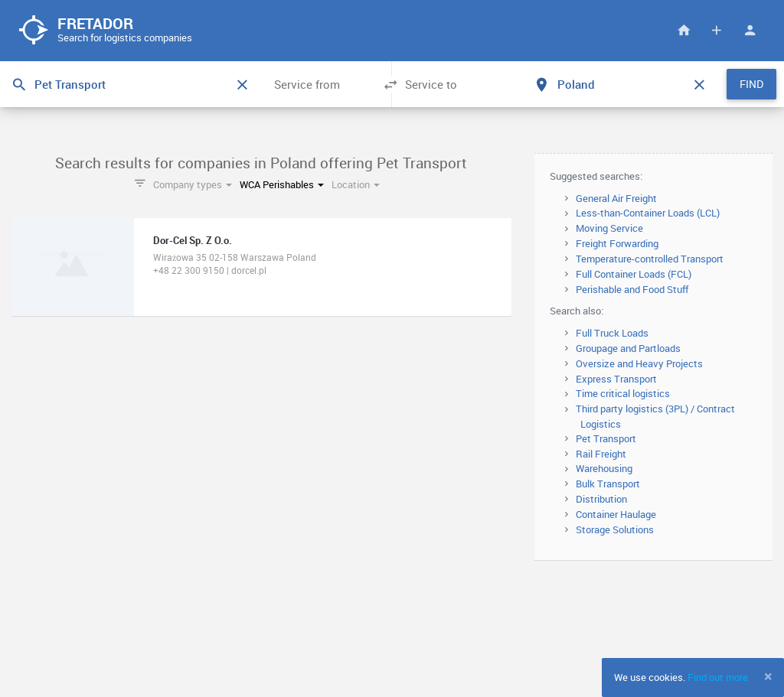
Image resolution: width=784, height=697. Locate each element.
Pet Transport (606, 438)
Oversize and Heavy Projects (639, 363)
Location (356, 184)
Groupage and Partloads (628, 348)
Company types (193, 184)
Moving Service (609, 228)
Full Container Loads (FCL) (634, 274)
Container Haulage (616, 514)
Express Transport (616, 379)
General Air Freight (616, 198)
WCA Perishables (282, 184)
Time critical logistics (623, 393)
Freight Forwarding (617, 243)
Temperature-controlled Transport (650, 259)
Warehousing (604, 468)
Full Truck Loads (612, 333)
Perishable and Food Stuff (632, 289)
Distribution (601, 499)
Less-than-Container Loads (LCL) (648, 213)
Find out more (718, 677)
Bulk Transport (608, 484)
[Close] (768, 676)
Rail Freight (601, 454)
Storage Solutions (615, 529)
